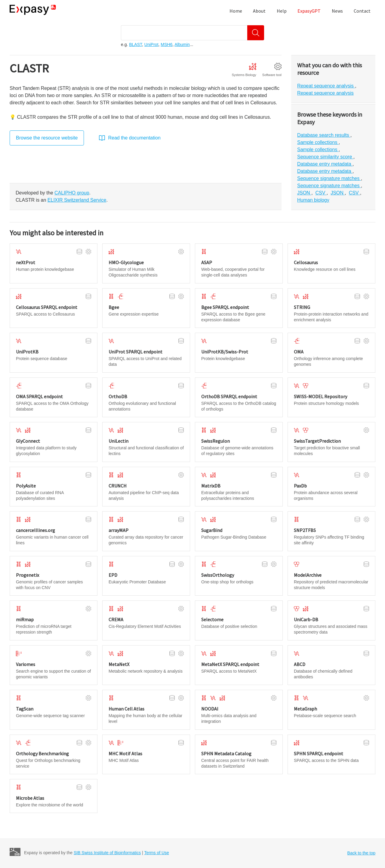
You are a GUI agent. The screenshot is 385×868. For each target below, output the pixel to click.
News (337, 11)
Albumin (182, 44)
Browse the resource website (47, 138)
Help (282, 11)
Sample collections (318, 142)
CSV (321, 193)
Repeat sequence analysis (326, 86)
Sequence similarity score (325, 157)
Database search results (324, 135)
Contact (362, 11)
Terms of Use (156, 853)
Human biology (313, 200)
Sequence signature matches (329, 178)
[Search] (256, 33)
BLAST (136, 44)
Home (236, 11)
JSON (304, 193)
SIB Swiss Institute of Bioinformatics (107, 853)
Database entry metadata (325, 164)
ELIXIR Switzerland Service (77, 200)
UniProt (151, 44)
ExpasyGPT (309, 11)
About (259, 11)
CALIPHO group (72, 193)
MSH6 (166, 44)
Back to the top (361, 853)
